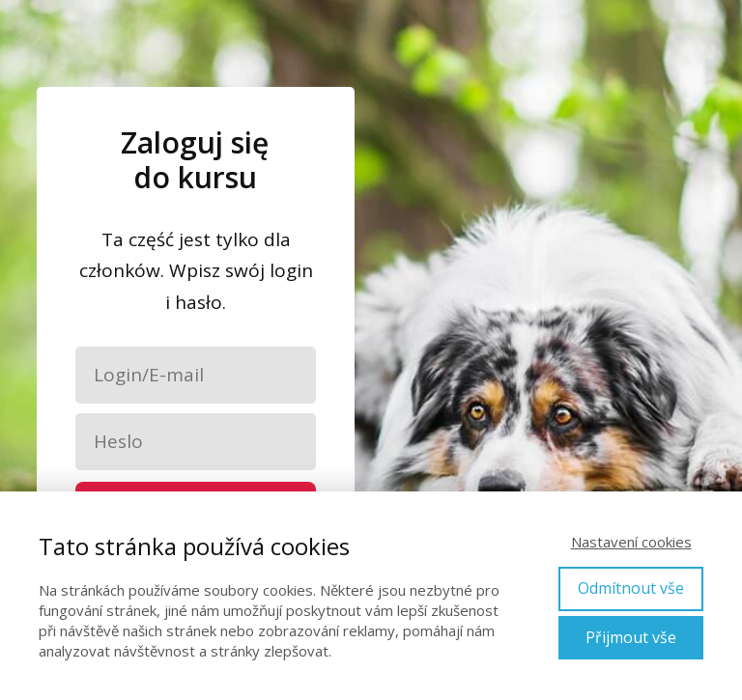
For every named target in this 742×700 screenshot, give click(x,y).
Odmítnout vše (631, 588)
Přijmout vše (631, 637)
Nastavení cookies (631, 542)
